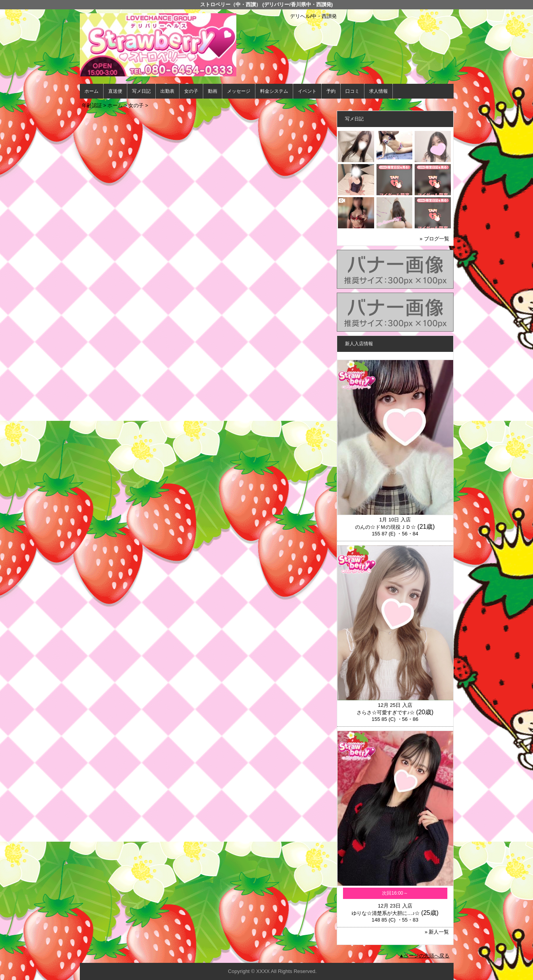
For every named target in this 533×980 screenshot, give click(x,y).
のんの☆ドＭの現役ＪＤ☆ (385, 527)
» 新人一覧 (437, 932)
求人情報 (378, 91)
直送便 (115, 91)
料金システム (274, 91)
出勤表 (167, 91)
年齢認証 (92, 105)
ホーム (91, 91)
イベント (307, 91)
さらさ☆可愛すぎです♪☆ (386, 712)
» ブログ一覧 (434, 239)
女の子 (191, 91)
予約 (331, 91)
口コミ (352, 91)
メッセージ (239, 91)
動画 (213, 91)
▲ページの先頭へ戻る (424, 956)
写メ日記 (141, 91)
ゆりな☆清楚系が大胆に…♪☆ (386, 913)
